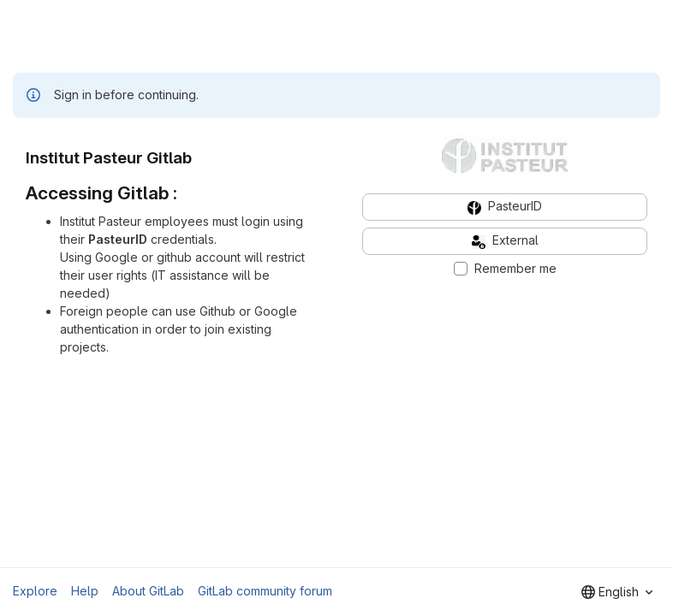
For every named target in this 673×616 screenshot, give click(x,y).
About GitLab (148, 591)
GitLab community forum (265, 591)
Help (85, 591)
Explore (35, 591)
